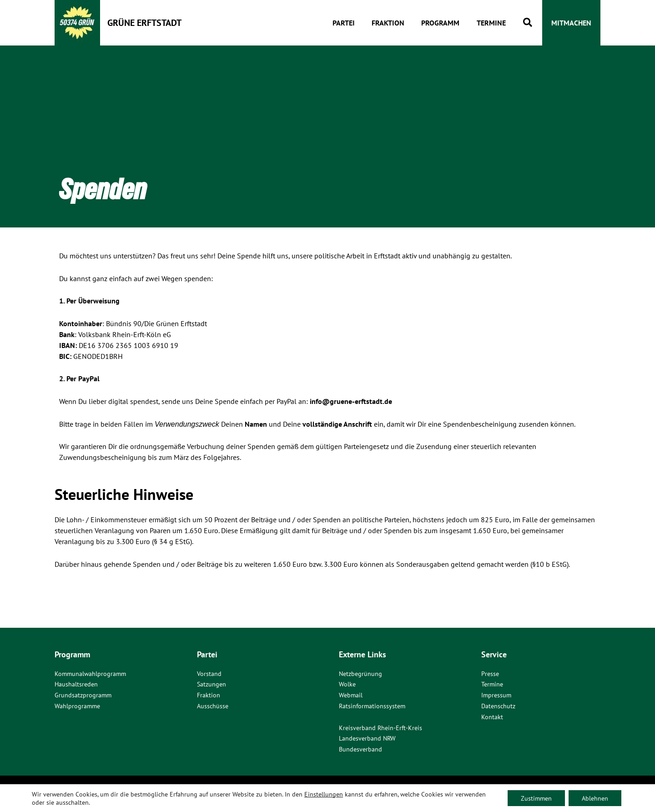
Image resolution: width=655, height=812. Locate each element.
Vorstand (209, 673)
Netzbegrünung (360, 673)
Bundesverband (360, 750)
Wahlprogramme (77, 706)
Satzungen (212, 684)
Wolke (347, 684)
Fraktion (209, 695)
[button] (528, 23)
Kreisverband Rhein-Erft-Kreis (380, 728)
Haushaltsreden (76, 684)
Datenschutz (498, 706)
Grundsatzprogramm (83, 695)
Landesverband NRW (367, 739)
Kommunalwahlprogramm (90, 673)
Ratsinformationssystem (372, 706)
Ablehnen (595, 798)
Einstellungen (324, 794)
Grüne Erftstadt (144, 23)
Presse (490, 673)
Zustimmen (535, 798)
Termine (492, 684)
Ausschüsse (213, 706)
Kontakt (492, 717)
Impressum (496, 695)
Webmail (351, 695)
